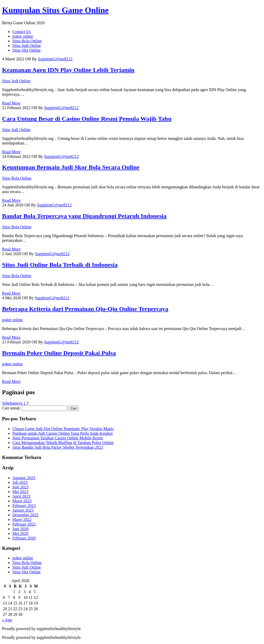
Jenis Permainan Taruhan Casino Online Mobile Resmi (58, 438)
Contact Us (22, 32)
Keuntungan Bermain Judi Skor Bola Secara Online (71, 167)
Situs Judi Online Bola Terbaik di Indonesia (60, 265)
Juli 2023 (20, 482)
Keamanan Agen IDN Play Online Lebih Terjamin (68, 70)
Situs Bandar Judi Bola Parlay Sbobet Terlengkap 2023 (58, 447)
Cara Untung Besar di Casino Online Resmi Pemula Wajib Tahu (87, 119)
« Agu (7, 620)
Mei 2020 (20, 533)
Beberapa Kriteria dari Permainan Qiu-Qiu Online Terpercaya (85, 309)
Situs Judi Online (27, 46)
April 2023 (21, 496)
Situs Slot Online (26, 50)
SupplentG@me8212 (55, 59)
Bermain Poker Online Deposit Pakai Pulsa (59, 353)
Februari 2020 (24, 538)
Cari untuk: (11, 408)
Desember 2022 (25, 515)
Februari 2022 (24, 524)
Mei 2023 (20, 492)
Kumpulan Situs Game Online (55, 10)
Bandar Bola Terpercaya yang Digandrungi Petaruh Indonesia (84, 216)
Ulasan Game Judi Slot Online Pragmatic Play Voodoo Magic (63, 429)
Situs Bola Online (27, 41)
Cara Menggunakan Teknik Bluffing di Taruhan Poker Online (63, 443)
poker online (23, 36)
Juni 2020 (20, 529)
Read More (11, 103)
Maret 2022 (22, 520)
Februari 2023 (24, 506)
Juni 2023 (20, 487)
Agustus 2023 (24, 478)
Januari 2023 (23, 510)
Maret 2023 (22, 501)
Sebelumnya (12, 403)
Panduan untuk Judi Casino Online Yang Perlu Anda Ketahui (63, 433)
